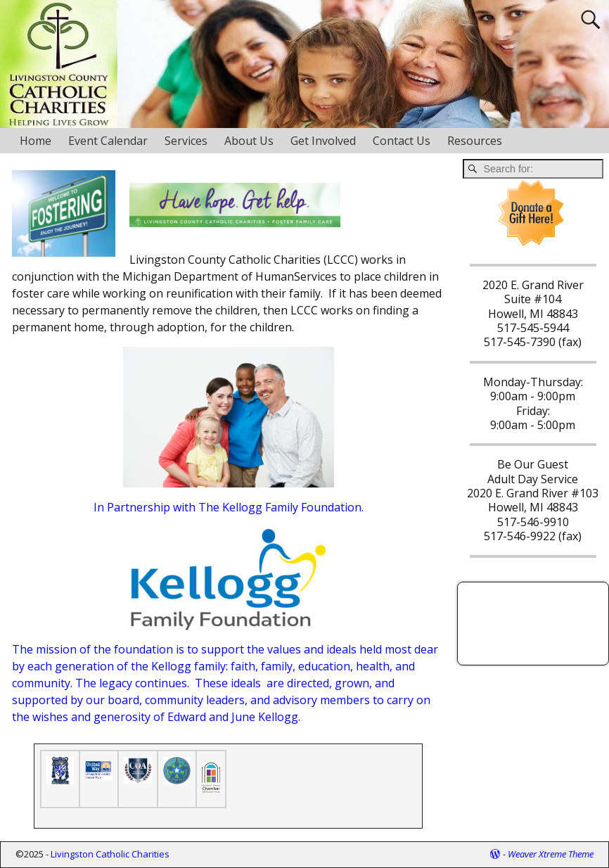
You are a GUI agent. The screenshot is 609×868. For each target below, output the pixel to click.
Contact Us (402, 141)
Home (36, 141)
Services (186, 141)
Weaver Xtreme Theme (551, 854)
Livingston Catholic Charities (110, 854)
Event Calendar (108, 141)
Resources (475, 141)
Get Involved (323, 141)
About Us (249, 141)
